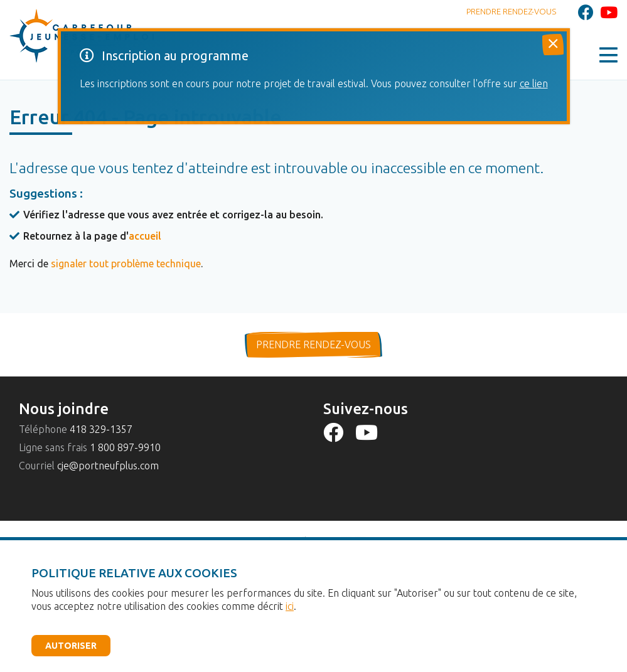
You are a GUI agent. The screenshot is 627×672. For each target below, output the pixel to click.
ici (290, 606)
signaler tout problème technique (126, 264)
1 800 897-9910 (125, 447)
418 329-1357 (101, 429)
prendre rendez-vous (313, 344)
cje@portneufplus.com (108, 466)
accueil (145, 236)
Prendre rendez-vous (511, 11)
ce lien (534, 83)
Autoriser (71, 646)
